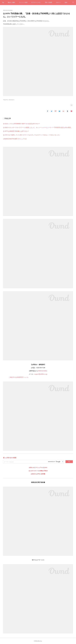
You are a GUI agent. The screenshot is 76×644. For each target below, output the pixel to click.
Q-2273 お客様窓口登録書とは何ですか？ (16, 131)
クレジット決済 (23, 2)
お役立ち (34, 474)
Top (3, 2)
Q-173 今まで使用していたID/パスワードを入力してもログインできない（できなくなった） (32, 135)
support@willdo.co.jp (41, 374)
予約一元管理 (48, 2)
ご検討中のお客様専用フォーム (19, 377)
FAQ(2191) (6, 100)
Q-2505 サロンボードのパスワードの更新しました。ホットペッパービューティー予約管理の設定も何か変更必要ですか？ (38, 127)
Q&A (66, 2)
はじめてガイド (33, 471)
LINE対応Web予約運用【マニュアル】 (15, 139)
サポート (58, 2)
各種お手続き (44, 471)
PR (38, 474)
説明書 (43, 474)
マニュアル (39, 467)
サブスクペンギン (36, 2)
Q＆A (45, 467)
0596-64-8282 (42, 371)
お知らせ (32, 467)
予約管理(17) (11, 100)
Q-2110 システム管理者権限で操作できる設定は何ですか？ (22, 124)
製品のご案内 (11, 2)
